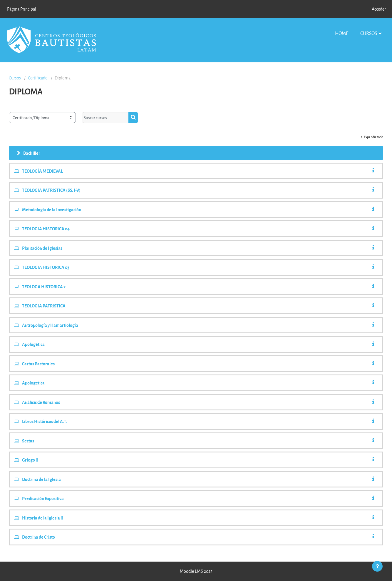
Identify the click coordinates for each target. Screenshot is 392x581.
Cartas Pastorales (38, 364)
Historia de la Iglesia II (43, 518)
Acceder (379, 9)
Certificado (38, 78)
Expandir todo (373, 137)
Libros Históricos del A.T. (45, 421)
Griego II (30, 460)
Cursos (369, 33)
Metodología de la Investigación (52, 209)
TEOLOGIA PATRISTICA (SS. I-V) (51, 190)
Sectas (28, 441)
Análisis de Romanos (41, 402)
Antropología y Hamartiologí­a (50, 325)
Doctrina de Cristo (38, 537)
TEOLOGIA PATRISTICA (44, 306)
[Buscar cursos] (105, 118)
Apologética (33, 344)
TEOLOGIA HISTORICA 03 (46, 267)
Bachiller (32, 153)
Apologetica (33, 383)
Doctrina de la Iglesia (41, 479)
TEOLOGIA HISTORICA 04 (46, 229)
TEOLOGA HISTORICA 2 (44, 287)
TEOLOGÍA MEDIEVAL (42, 171)
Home (342, 33)
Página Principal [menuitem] (22, 9)
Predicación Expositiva (43, 498)
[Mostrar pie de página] (377, 566)
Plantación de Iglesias (42, 248)
